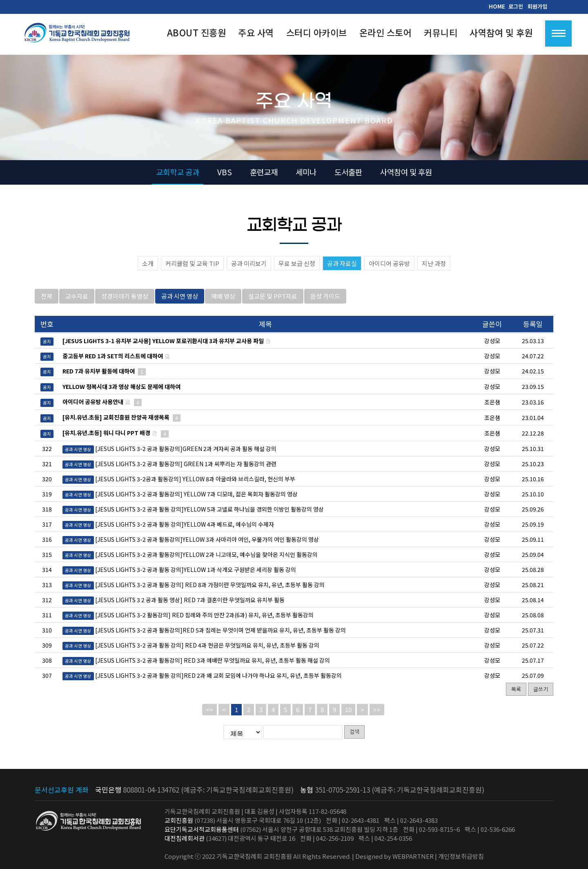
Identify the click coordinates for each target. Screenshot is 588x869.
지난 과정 (434, 263)
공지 (47, 347)
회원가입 (537, 6)
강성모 (492, 454)
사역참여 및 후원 (406, 172)
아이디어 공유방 (389, 263)
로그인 (516, 6)
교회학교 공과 (178, 172)
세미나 (306, 172)
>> (377, 715)
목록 (516, 695)
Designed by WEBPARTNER (394, 856)
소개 (148, 263)
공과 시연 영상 (180, 301)
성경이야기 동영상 (125, 301)
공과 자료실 (342, 263)
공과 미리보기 (249, 263)
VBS (225, 172)
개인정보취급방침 (461, 856)
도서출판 (348, 172)
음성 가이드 (325, 301)
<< (209, 715)
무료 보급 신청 (297, 263)
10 (348, 715)
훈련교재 (264, 172)
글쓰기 (541, 695)
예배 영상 (223, 301)
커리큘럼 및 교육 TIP (192, 263)
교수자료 (77, 301)
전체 (47, 301)
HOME (497, 6)
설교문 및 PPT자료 (273, 301)
